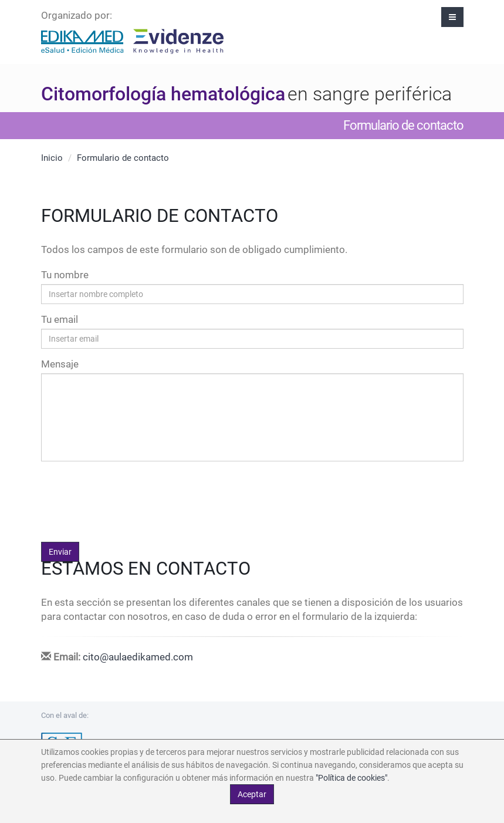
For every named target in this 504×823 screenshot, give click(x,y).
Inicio (52, 158)
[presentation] (130, 493)
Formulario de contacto (123, 158)
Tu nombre (65, 275)
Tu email (60, 319)
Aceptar (252, 794)
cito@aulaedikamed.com (138, 657)
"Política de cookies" (351, 778)
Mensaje (60, 364)
